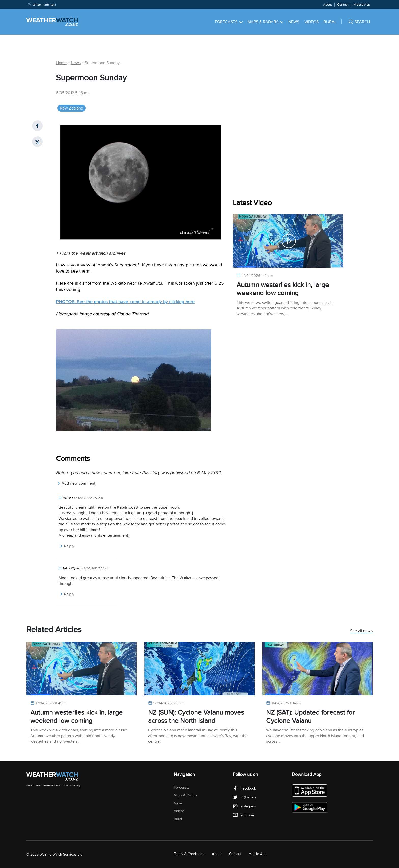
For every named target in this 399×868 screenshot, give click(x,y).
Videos (311, 22)
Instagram (244, 806)
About (327, 5)
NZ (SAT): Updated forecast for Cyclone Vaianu (310, 717)
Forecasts (229, 22)
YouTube (243, 815)
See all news (361, 631)
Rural (330, 22)
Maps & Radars (266, 22)
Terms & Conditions (189, 854)
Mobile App (362, 5)
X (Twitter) (244, 797)
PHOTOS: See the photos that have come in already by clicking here (125, 302)
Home (61, 63)
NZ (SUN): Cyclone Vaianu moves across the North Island (196, 717)
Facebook (244, 788)
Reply (67, 546)
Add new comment (76, 483)
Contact (343, 5)
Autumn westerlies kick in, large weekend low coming (283, 289)
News (294, 22)
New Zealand (72, 108)
